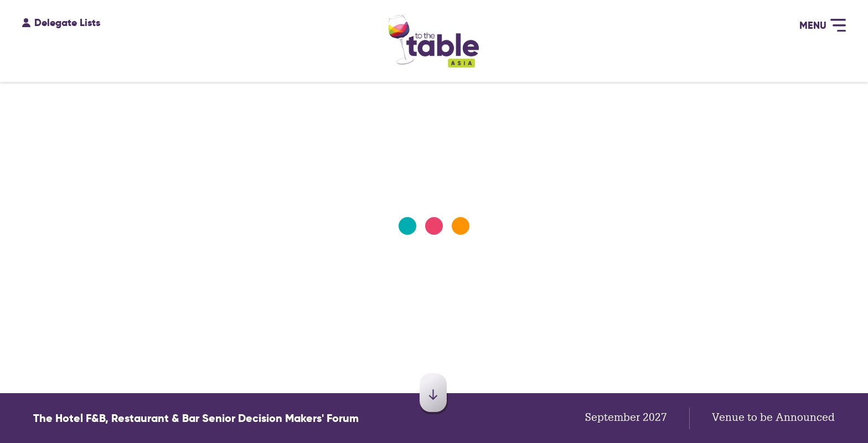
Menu (823, 24)
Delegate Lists (61, 20)
